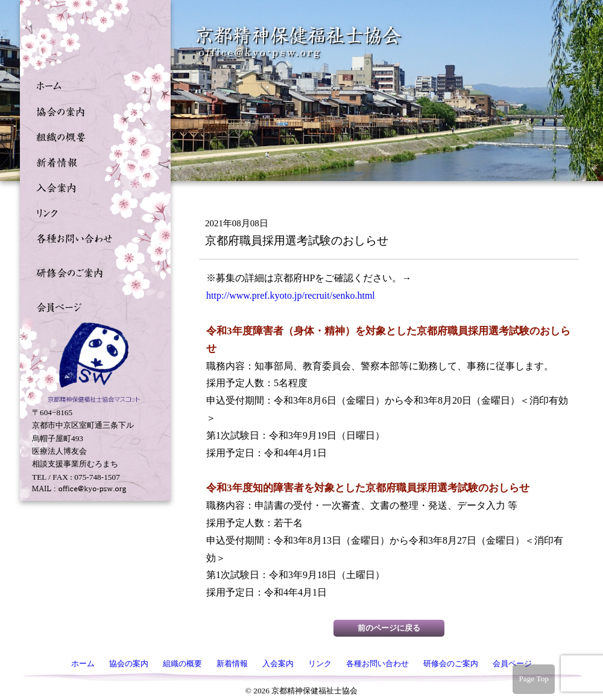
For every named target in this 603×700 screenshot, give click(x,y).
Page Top (534, 679)
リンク (92, 212)
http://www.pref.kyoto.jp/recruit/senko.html (291, 295)
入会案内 (92, 186)
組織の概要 (92, 136)
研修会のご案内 (92, 272)
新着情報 (92, 161)
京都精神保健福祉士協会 (299, 43)
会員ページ (92, 306)
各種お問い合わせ (92, 237)
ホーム (92, 85)
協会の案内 (92, 110)
